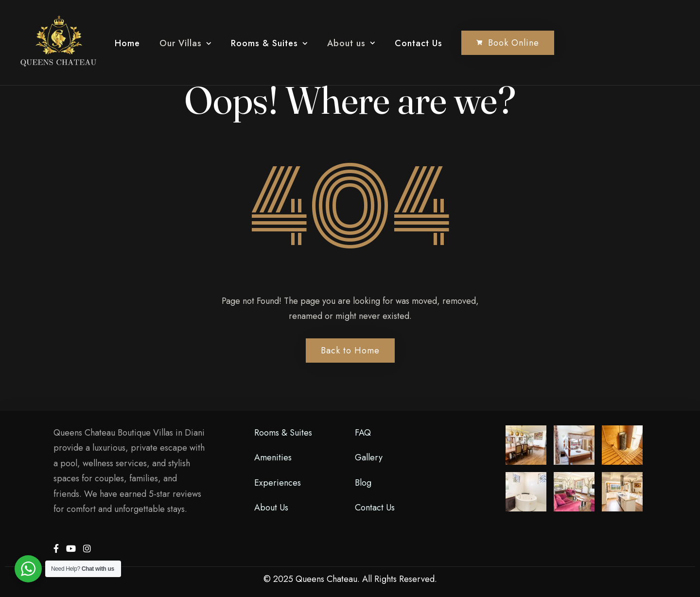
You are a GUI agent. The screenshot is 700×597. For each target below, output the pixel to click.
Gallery (369, 457)
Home (127, 43)
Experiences (278, 483)
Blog (363, 483)
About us (346, 43)
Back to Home (350, 351)
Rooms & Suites (264, 43)
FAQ (363, 433)
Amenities (273, 457)
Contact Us (419, 43)
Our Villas (181, 43)
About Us (271, 508)
